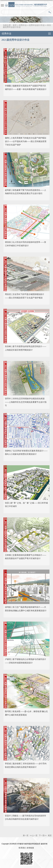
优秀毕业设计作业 (37, 25)
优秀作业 (23, 25)
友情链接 (30, 848)
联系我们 (22, 848)
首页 (15, 25)
